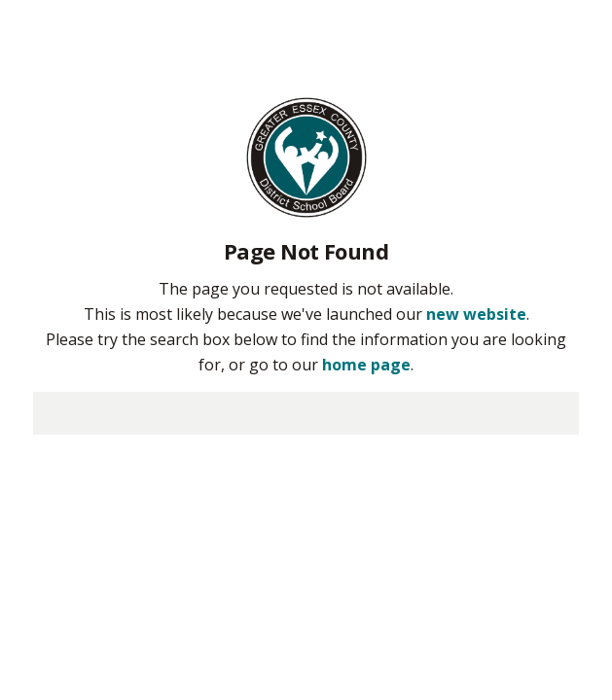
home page (366, 365)
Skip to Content (0, 0)
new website (476, 314)
